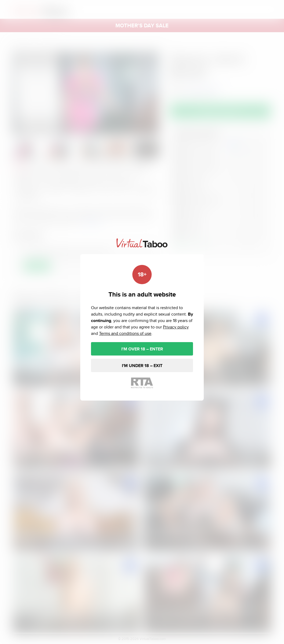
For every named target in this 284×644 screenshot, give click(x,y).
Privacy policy (176, 327)
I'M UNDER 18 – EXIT (142, 366)
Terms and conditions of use (125, 333)
